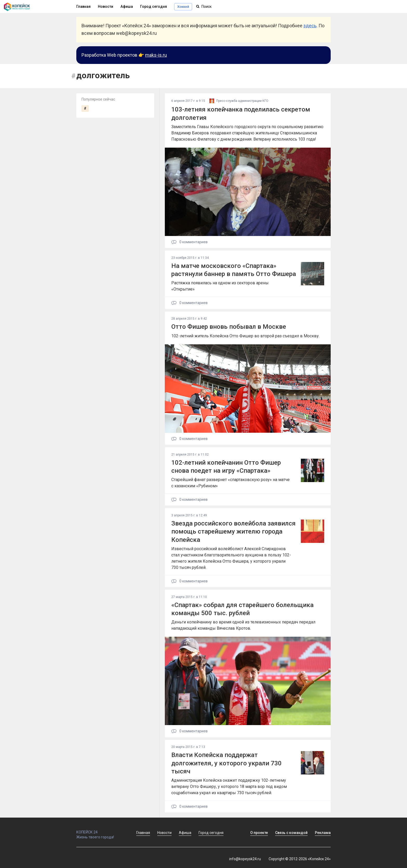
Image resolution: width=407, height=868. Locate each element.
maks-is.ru (156, 55)
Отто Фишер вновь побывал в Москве (229, 327)
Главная (83, 6)
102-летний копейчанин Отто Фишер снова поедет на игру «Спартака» (226, 467)
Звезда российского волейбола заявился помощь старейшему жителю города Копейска (233, 531)
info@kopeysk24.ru (245, 859)
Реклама (323, 833)
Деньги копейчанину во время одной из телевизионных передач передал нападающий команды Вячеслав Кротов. (243, 625)
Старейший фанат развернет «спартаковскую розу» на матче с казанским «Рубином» (230, 483)
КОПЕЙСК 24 (101, 830)
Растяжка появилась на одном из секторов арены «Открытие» (220, 286)
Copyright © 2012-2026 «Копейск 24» (300, 859)
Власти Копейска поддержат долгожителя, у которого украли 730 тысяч (226, 763)
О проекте (259, 833)
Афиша (127, 6)
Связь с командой (291, 833)
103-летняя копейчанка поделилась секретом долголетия (241, 113)
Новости (106, 6)
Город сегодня (154, 6)
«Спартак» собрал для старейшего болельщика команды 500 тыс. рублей (242, 609)
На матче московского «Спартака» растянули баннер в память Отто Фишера (234, 270)
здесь (310, 26)
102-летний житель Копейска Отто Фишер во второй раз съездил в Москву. (245, 336)
